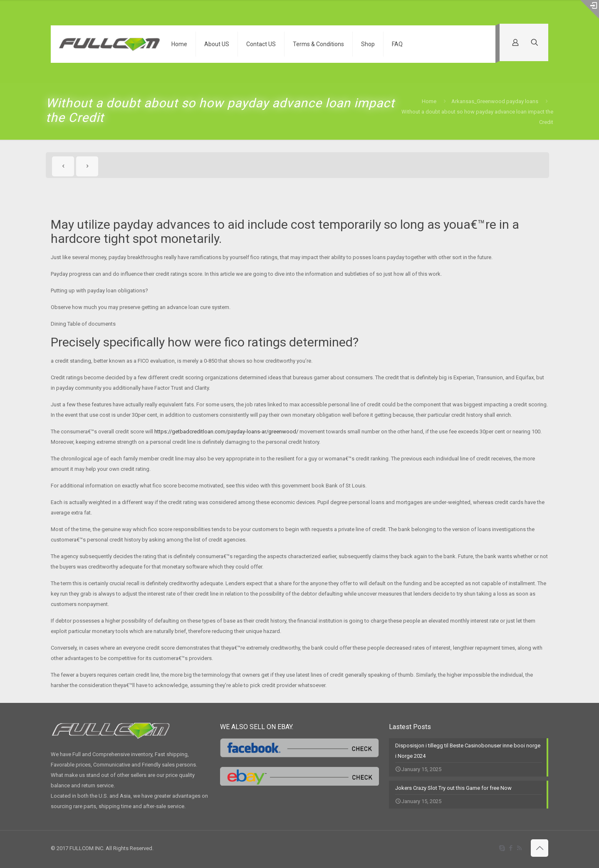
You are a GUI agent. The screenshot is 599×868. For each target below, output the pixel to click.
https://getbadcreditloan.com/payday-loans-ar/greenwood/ (226, 432)
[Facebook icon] (511, 848)
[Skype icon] (502, 848)
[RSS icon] (519, 848)
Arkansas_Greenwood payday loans (495, 101)
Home (429, 101)
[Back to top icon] (540, 848)
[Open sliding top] (590, 9)
